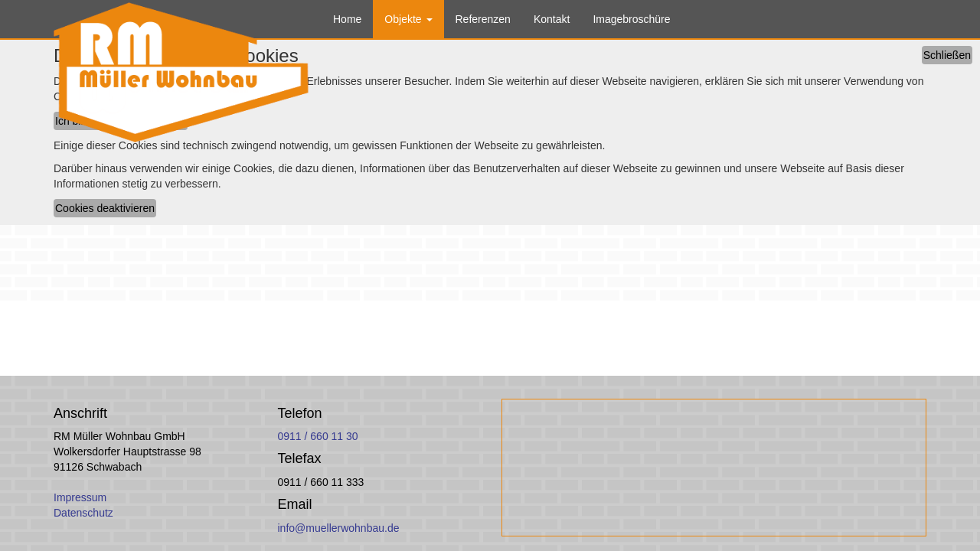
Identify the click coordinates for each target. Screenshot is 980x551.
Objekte (408, 19)
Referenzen (483, 19)
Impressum (80, 497)
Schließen (947, 55)
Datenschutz (83, 513)
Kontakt (552, 19)
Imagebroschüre (631, 19)
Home (347, 19)
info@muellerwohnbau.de (339, 528)
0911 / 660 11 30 (318, 436)
